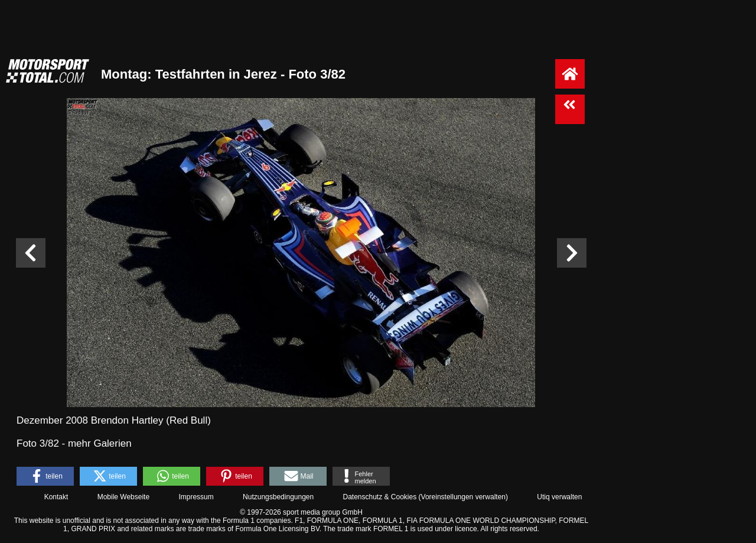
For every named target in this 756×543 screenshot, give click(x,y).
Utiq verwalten (559, 497)
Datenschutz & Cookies (379, 497)
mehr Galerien (100, 443)
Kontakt (56, 497)
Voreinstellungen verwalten (463, 497)
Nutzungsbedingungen (278, 497)
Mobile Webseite (124, 497)
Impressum (196, 497)
